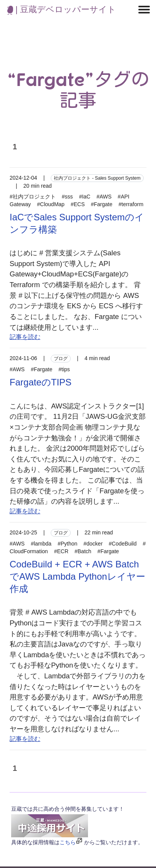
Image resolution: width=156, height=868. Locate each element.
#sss (67, 197)
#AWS (104, 197)
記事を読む (25, 337)
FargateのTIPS (41, 382)
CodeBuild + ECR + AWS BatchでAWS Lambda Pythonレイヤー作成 (77, 576)
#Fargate (101, 204)
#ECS (78, 204)
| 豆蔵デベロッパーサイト (62, 9)
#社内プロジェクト (33, 197)
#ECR (61, 551)
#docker (93, 544)
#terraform (131, 204)
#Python (67, 544)
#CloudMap (51, 204)
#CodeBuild (123, 544)
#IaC (85, 197)
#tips (64, 369)
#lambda (41, 544)
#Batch (83, 551)
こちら (68, 842)
